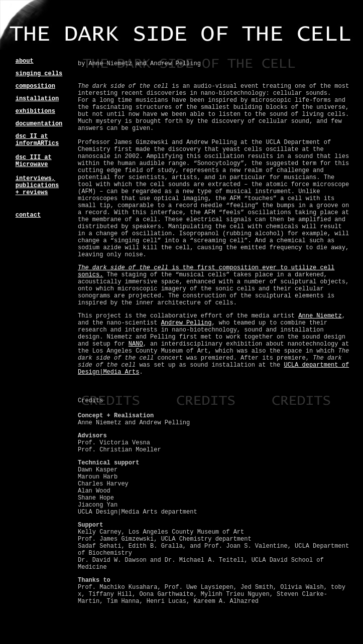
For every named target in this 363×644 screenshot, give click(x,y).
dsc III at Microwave (34, 161)
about (25, 61)
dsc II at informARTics (37, 140)
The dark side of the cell (123, 268)
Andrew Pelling (187, 323)
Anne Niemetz (320, 316)
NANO (136, 344)
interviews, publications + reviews (37, 186)
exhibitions (35, 111)
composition (35, 86)
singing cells (39, 74)
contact (28, 215)
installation (37, 99)
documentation (39, 124)
